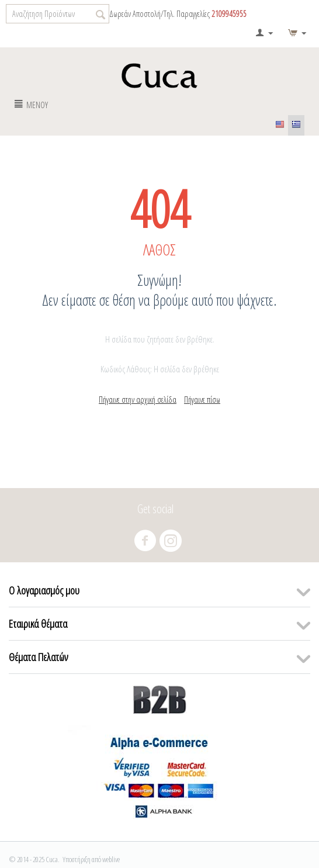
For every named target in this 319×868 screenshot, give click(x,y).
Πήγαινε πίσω (202, 400)
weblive (111, 859)
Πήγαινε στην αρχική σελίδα (138, 400)
